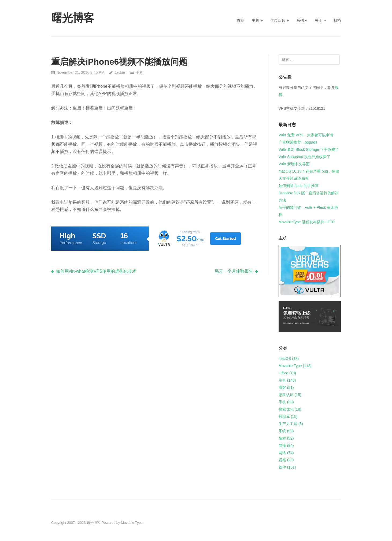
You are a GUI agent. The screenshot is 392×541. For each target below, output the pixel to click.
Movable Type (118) (295, 366)
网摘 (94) (286, 445)
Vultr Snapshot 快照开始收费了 (304, 157)
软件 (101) (287, 467)
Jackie (120, 72)
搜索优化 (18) (290, 409)
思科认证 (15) (290, 395)
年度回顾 (278, 20)
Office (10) (287, 373)
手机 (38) (286, 402)
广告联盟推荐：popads (298, 142)
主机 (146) (287, 380)
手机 (139, 72)
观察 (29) (286, 460)
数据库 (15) (288, 416)
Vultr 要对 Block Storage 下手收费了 (309, 149)
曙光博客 (94, 523)
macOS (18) (289, 359)
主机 (256, 20)
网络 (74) (286, 453)
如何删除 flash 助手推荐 (299, 186)
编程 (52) (286, 438)
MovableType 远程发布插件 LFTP (307, 222)
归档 (337, 20)
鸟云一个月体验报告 (234, 271)
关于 (319, 20)
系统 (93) (286, 431)
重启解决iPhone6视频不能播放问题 (119, 62)
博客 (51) (286, 388)
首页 (241, 20)
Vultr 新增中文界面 (294, 164)
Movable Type (132, 523)
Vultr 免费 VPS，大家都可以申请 (306, 135)
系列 (300, 20)
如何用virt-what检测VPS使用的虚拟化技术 (96, 271)
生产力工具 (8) (291, 424)
